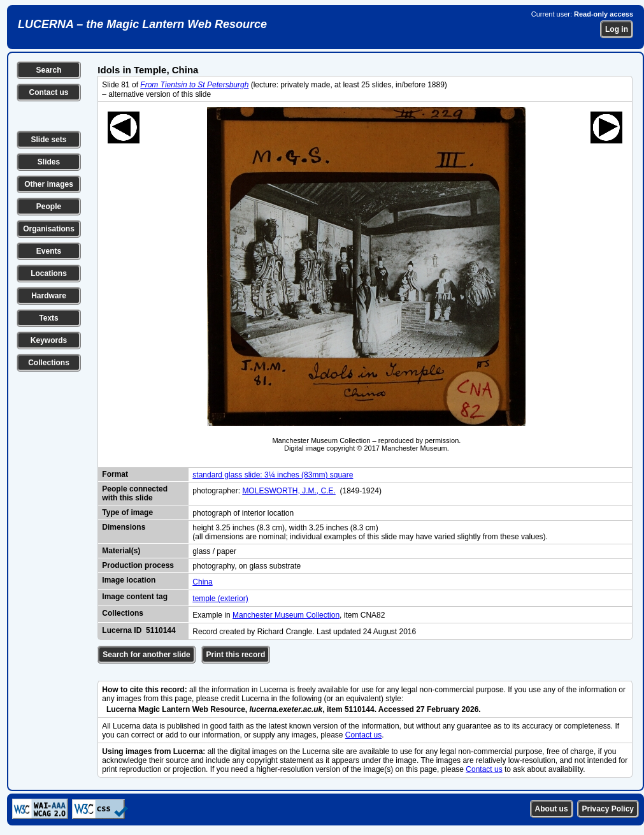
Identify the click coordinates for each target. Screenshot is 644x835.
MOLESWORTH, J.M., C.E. (289, 491)
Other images (49, 184)
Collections (49, 363)
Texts (48, 318)
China (202, 582)
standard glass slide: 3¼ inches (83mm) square (273, 475)
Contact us (48, 92)
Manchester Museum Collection (286, 615)
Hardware (49, 296)
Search (48, 70)
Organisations (49, 229)
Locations (49, 273)
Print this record (236, 655)
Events (49, 251)
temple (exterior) (220, 599)
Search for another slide (146, 655)
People (49, 207)
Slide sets (48, 140)
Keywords (49, 340)
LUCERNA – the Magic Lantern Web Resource (142, 24)
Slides (49, 162)
